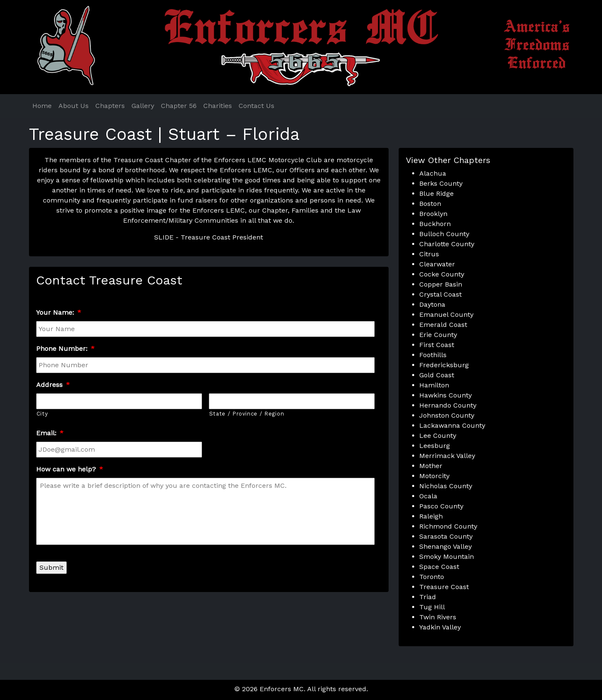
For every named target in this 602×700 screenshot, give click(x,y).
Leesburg (435, 446)
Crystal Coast (440, 294)
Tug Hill (432, 607)
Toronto (432, 577)
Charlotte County (447, 244)
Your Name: (59, 312)
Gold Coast (437, 375)
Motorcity (434, 476)
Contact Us (256, 106)
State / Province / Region (247, 414)
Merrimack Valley (447, 456)
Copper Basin (441, 284)
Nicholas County (446, 486)
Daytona (432, 304)
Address (53, 385)
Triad (428, 597)
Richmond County (448, 526)
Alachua (433, 173)
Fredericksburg (444, 365)
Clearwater (437, 264)
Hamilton (434, 385)
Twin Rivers (438, 617)
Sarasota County (446, 536)
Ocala (428, 496)
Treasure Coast (444, 587)
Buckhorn (435, 224)
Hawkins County (446, 395)
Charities (218, 106)
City (42, 414)
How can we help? (70, 469)
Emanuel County (446, 314)
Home (42, 106)
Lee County (438, 436)
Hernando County (448, 405)
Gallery (143, 106)
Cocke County (442, 274)
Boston (430, 204)
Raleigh (431, 516)
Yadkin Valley (440, 627)
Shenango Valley (446, 546)
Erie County (438, 335)
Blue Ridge (436, 193)
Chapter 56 (179, 106)
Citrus (429, 254)
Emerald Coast (443, 325)
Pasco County (441, 506)
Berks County (441, 183)
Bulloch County (444, 234)
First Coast (437, 345)
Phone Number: (65, 349)
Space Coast (439, 567)
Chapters (110, 106)
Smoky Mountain (447, 557)
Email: (50, 433)
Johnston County (447, 415)
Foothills (433, 355)
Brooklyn (433, 214)
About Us (74, 106)
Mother (431, 466)
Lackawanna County (452, 425)
